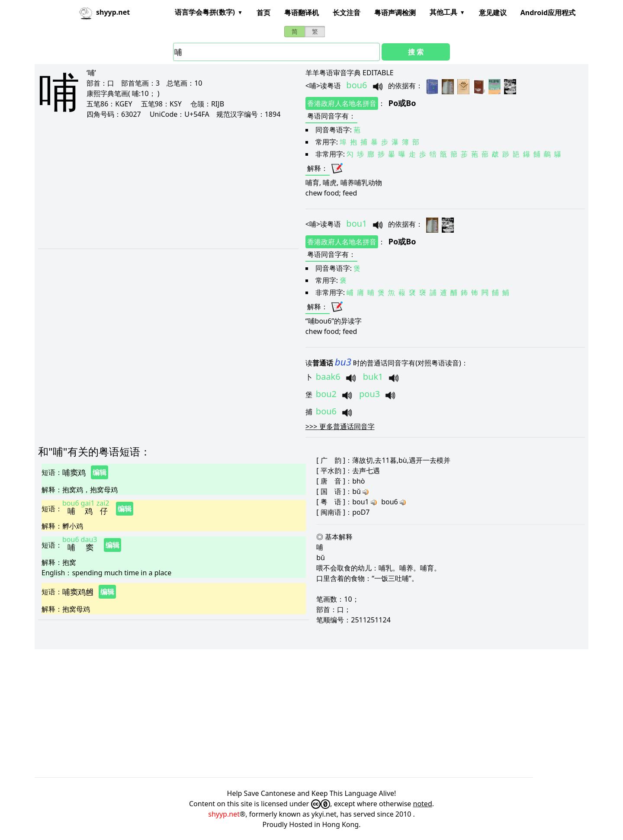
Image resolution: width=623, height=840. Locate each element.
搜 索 (416, 52)
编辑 (100, 472)
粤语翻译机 (302, 13)
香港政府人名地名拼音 (342, 103)
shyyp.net (224, 814)
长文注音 (347, 13)
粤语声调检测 (395, 13)
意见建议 (493, 13)
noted (423, 804)
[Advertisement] (157, 183)
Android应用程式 (548, 13)
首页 (263, 13)
